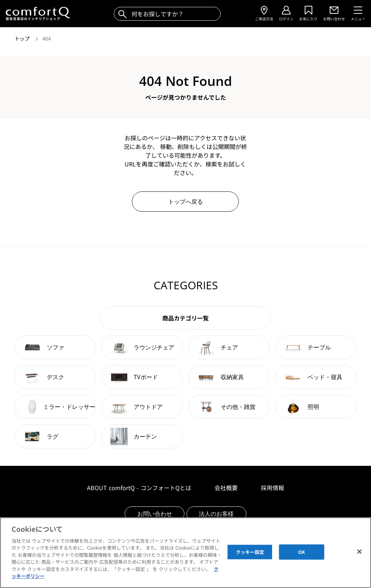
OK (302, 552)
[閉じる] (359, 552)
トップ (23, 38)
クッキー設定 (250, 552)
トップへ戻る (185, 202)
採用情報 (272, 488)
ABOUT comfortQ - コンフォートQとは (139, 488)
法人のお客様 (216, 514)
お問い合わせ (155, 514)
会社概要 (226, 488)
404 (47, 38)
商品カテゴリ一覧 (185, 318)
